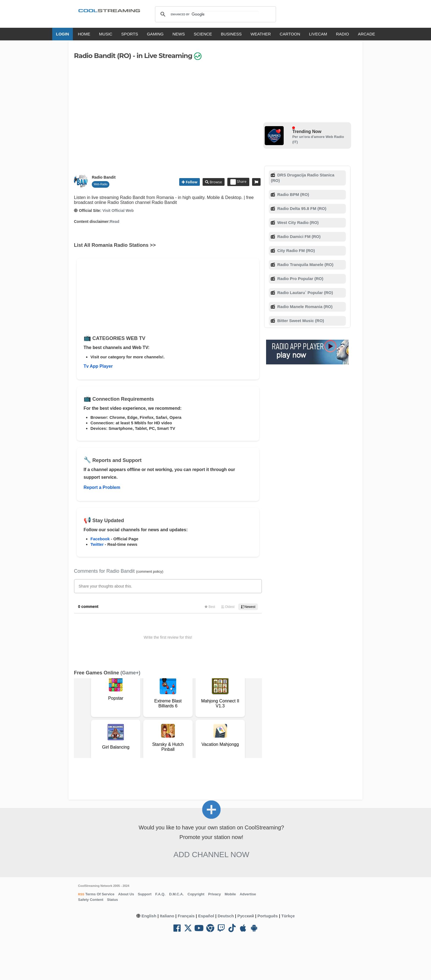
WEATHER (261, 34)
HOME (84, 34)
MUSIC (106, 34)
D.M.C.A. (176, 894)
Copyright (196, 894)
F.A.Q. (160, 894)
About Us (126, 894)
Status (112, 900)
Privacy (214, 894)
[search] (215, 14)
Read (115, 222)
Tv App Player (98, 366)
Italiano (167, 916)
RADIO (342, 34)
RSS (81, 894)
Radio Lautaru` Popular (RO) (305, 293)
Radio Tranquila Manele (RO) (305, 265)
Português (268, 916)
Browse (215, 182)
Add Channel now (211, 855)
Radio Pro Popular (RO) (300, 279)
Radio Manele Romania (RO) (304, 307)
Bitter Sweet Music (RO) (300, 321)
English (149, 916)
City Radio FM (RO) (296, 250)
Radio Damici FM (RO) (299, 236)
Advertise (248, 894)
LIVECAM (318, 34)
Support (145, 894)
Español (206, 916)
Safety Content (91, 900)
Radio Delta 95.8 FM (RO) (301, 208)
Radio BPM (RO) (293, 194)
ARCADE (367, 34)
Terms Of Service (100, 894)
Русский (246, 916)
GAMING (155, 34)
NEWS (179, 34)
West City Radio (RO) (298, 222)
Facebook (100, 539)
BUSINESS (231, 34)
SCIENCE (203, 34)
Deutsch (226, 916)
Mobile (230, 894)
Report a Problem (102, 487)
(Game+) (130, 673)
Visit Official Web (118, 211)
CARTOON (290, 34)
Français (186, 916)
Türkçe (288, 916)
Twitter (97, 544)
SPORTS (130, 34)
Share (238, 182)
